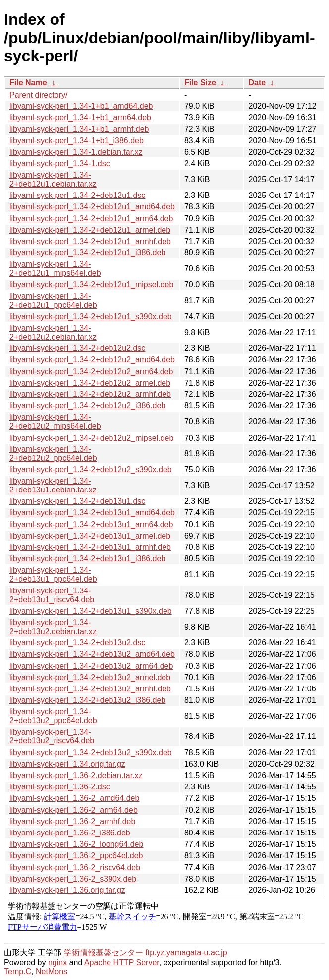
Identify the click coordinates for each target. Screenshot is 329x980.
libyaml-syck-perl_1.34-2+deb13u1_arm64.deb (91, 524)
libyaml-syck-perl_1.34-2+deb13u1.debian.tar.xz (53, 485)
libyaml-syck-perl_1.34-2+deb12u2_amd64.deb (92, 360)
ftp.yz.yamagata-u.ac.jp (186, 953)
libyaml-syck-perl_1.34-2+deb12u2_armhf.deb (90, 394)
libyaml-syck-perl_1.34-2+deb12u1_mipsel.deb (91, 284)
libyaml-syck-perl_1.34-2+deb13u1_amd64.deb (92, 513)
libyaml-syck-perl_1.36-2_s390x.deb (73, 879)
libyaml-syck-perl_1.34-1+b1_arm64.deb (80, 118)
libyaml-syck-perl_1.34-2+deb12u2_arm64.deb (91, 371)
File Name (28, 82)
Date (257, 82)
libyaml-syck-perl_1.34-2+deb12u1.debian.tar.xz (53, 179)
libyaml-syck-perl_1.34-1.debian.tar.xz (76, 152)
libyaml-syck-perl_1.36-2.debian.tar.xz (76, 775)
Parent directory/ (38, 95)
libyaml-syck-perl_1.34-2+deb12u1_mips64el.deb (55, 269)
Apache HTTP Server (122, 962)
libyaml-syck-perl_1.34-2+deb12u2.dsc (77, 348)
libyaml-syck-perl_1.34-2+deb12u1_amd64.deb (92, 207)
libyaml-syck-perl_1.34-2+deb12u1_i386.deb (87, 253)
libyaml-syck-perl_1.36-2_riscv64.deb (75, 867)
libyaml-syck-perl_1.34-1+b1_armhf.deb (79, 129)
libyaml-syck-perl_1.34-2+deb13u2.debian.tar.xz (53, 627)
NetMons (52, 971)
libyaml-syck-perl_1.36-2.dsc (60, 787)
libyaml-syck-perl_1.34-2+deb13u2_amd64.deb (92, 654)
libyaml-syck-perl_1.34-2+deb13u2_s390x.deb (91, 753)
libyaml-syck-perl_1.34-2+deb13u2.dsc (77, 643)
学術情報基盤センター (104, 953)
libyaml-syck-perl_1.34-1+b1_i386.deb (77, 140)
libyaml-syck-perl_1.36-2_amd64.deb (74, 798)
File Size (200, 82)
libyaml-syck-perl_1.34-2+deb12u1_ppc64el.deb (53, 301)
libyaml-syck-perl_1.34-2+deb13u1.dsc (77, 501)
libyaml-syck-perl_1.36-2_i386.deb (70, 833)
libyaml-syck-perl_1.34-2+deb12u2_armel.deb (90, 383)
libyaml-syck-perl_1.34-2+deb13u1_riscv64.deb (52, 595)
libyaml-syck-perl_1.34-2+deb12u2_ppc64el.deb (53, 454)
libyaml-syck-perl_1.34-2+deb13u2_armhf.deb (90, 689)
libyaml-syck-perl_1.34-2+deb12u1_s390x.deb (91, 317)
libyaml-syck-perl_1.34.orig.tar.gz (67, 764)
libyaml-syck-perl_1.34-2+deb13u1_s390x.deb (91, 611)
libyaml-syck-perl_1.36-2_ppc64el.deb (76, 856)
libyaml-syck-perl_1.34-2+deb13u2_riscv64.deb (52, 736)
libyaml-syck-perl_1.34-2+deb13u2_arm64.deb (91, 666)
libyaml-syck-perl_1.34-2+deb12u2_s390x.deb (91, 469)
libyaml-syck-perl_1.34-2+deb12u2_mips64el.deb (55, 421)
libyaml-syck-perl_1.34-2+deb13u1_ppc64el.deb (53, 574)
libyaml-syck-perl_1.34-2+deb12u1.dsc (77, 195)
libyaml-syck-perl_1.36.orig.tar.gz (67, 890)
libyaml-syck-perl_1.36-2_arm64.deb (74, 810)
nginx (57, 962)
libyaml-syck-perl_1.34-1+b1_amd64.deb (81, 106)
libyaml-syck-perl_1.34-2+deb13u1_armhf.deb (90, 547)
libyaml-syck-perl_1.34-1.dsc (60, 164)
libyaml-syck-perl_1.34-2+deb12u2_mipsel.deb (91, 438)
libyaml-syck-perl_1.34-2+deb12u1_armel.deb (90, 230)
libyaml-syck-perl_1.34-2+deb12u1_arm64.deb (91, 219)
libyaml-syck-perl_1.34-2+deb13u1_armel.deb (90, 536)
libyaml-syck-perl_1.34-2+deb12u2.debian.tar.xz (53, 332)
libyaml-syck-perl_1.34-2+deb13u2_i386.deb (87, 700)
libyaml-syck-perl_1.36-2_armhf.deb (72, 821)
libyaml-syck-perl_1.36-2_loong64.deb (76, 844)
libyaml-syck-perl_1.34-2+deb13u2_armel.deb (90, 677)
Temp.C (18, 971)
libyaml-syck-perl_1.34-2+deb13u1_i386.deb (87, 559)
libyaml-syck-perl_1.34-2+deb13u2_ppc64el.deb (53, 716)
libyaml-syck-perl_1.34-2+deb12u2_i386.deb (87, 406)
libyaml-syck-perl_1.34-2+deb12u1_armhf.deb (90, 241)
